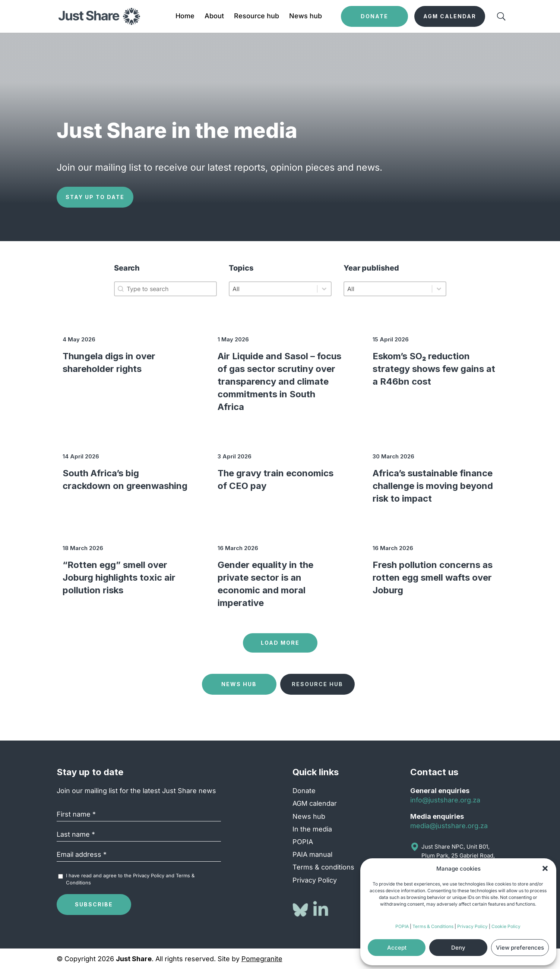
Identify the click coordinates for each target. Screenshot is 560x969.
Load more (280, 643)
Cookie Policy (506, 926)
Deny (458, 948)
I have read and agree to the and (130, 879)
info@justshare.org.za (445, 800)
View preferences (520, 948)
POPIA (402, 926)
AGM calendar (315, 803)
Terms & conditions (323, 867)
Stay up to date (95, 197)
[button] (545, 868)
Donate (304, 791)
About (214, 17)
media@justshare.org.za (449, 826)
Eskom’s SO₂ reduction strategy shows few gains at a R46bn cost (434, 369)
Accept (397, 948)
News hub (306, 17)
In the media (312, 829)
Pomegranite (262, 959)
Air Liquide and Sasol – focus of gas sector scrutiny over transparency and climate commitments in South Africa (279, 381)
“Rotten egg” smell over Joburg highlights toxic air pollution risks (119, 577)
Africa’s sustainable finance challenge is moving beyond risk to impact (433, 486)
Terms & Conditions (433, 926)
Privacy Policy (472, 926)
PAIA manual (312, 854)
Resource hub (257, 17)
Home (185, 17)
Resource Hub (317, 684)
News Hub (239, 684)
